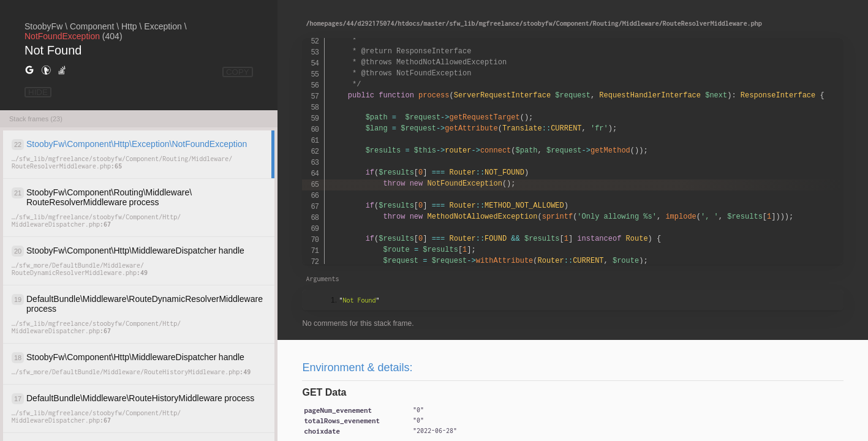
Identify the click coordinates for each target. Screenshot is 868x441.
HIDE (38, 92)
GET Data (324, 392)
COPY (238, 72)
